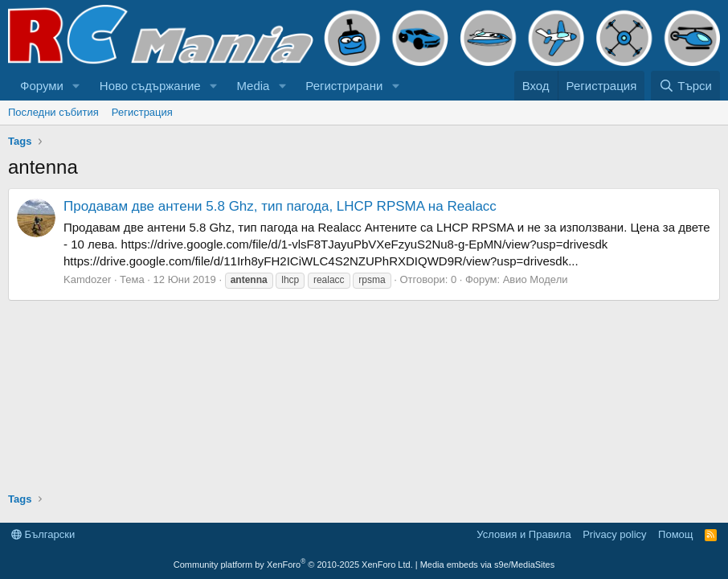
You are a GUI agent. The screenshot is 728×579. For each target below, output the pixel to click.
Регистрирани (344, 86)
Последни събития (53, 112)
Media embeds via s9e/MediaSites (488, 565)
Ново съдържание (150, 86)
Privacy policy (614, 534)
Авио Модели (536, 279)
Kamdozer (87, 279)
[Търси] (685, 86)
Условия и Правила (524, 534)
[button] (76, 86)
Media (254, 86)
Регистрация (142, 112)
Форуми (42, 86)
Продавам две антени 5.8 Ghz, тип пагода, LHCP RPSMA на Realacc (280, 206)
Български (43, 534)
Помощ (675, 534)
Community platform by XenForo (293, 565)
